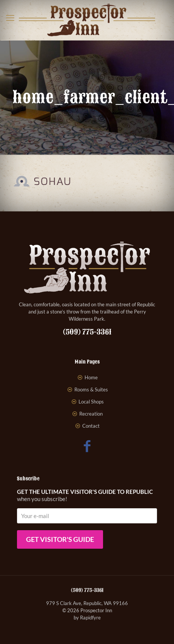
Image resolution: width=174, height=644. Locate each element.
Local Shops (91, 402)
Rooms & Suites (91, 390)
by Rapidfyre (87, 618)
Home (91, 377)
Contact (91, 426)
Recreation (91, 414)
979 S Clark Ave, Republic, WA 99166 (87, 603)
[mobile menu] (10, 18)
